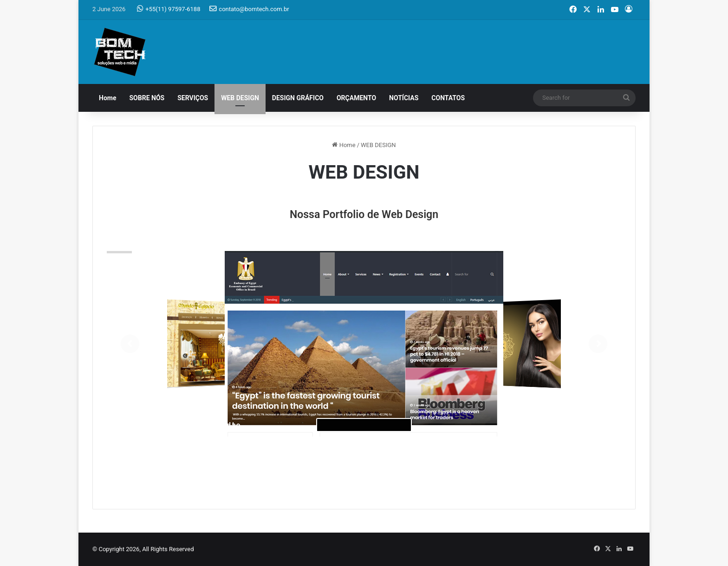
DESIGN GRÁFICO (298, 98)
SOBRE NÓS (147, 98)
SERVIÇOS (193, 98)
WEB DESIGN (240, 98)
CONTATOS (448, 98)
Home (107, 98)
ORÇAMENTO (356, 98)
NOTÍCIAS (404, 98)
